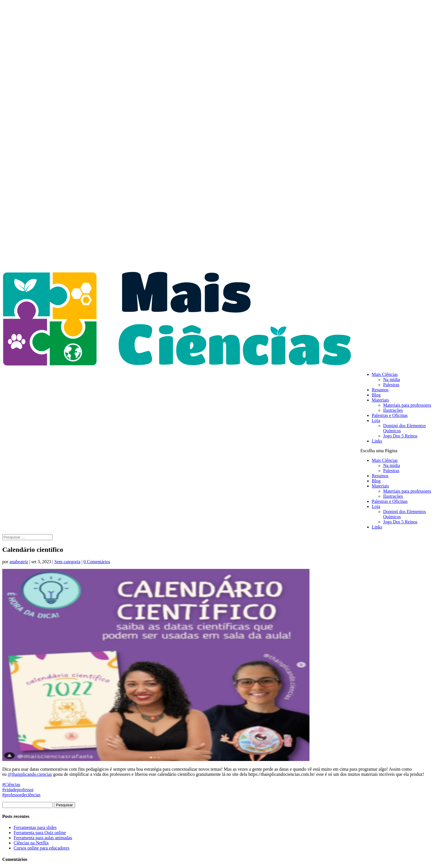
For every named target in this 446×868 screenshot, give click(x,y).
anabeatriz (19, 562)
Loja (376, 420)
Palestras (391, 385)
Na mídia (392, 380)
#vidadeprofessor (18, 790)
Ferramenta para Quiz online (40, 833)
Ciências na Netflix (31, 843)
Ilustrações (393, 410)
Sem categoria (67, 562)
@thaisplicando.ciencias (30, 774)
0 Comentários (97, 562)
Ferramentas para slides (35, 827)
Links (377, 441)
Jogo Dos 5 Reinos (400, 436)
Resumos (380, 390)
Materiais (380, 400)
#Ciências (11, 784)
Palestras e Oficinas (390, 415)
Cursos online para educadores (42, 848)
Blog (376, 395)
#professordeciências (21, 795)
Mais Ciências (385, 374)
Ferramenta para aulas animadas (43, 838)
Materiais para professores (407, 405)
